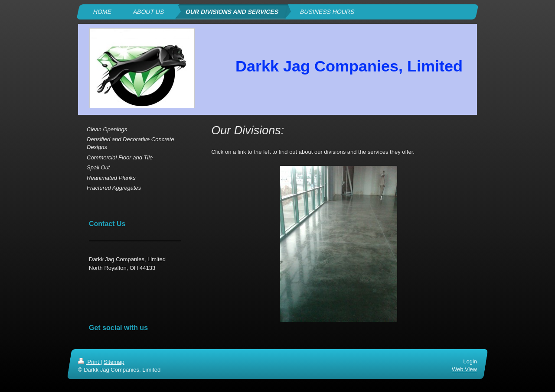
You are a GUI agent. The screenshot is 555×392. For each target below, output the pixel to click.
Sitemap (114, 362)
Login (470, 361)
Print (89, 362)
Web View (464, 369)
